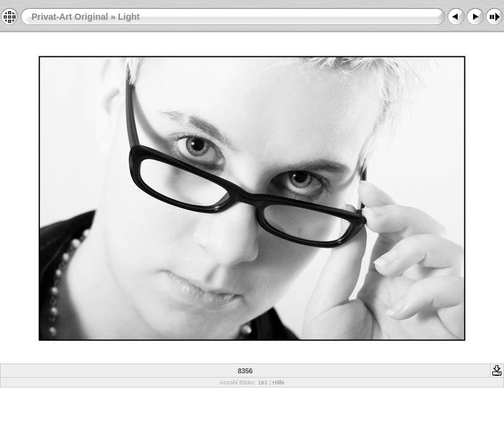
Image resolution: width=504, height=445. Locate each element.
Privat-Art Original (70, 17)
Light (129, 17)
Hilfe (278, 382)
